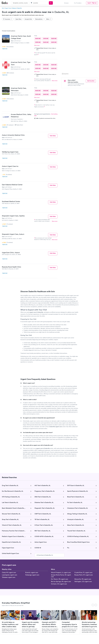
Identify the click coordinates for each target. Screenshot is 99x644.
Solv (3, 8)
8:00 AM (38, 39)
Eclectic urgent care (32, 572)
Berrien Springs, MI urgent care (61, 581)
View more (37, 45)
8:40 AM (46, 42)
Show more (55, 81)
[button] (91, 60)
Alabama (14, 8)
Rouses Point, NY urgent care (84, 575)
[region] (80, 52)
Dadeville (19, 8)
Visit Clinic (53, 136)
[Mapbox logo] (65, 74)
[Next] (96, 605)
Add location (91, 81)
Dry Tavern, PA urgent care (60, 579)
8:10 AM (46, 39)
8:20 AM (54, 39)
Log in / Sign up (92, 3)
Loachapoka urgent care (10, 575)
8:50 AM (54, 42)
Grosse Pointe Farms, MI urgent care (61, 576)
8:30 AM (38, 42)
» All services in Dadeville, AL (45, 555)
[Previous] (93, 605)
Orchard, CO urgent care (59, 584)
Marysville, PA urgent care (83, 579)
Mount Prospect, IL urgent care (61, 572)
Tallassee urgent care (9, 577)
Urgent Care (8, 8)
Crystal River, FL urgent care (83, 572)
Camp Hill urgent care (9, 572)
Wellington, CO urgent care (83, 581)
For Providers (78, 3)
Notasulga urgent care (32, 575)
